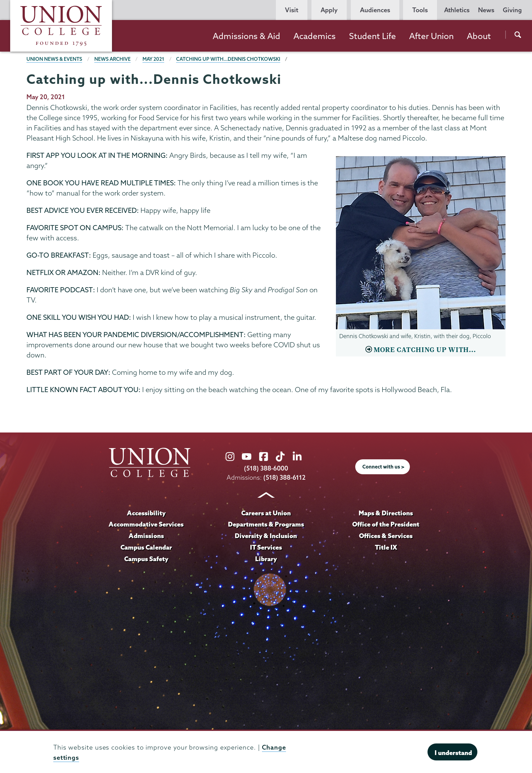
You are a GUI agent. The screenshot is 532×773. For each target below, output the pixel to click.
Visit (292, 10)
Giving (512, 10)
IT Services (266, 547)
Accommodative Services (146, 524)
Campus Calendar (146, 547)
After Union (431, 36)
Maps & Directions (386, 513)
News (486, 10)
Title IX (386, 547)
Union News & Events (54, 59)
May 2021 (153, 59)
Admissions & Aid (246, 36)
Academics (315, 36)
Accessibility (146, 513)
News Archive (112, 59)
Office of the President (386, 524)
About (479, 36)
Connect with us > (383, 467)
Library (266, 559)
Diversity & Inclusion (266, 536)
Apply (329, 10)
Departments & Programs (266, 524)
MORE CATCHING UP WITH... (425, 350)
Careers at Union (266, 513)
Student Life (373, 36)
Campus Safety (146, 559)
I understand (453, 753)
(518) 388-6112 (284, 477)
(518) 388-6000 (266, 468)
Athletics (457, 10)
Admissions (146, 536)
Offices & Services (386, 536)
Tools (420, 10)
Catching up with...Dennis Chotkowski (228, 59)
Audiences (375, 10)
